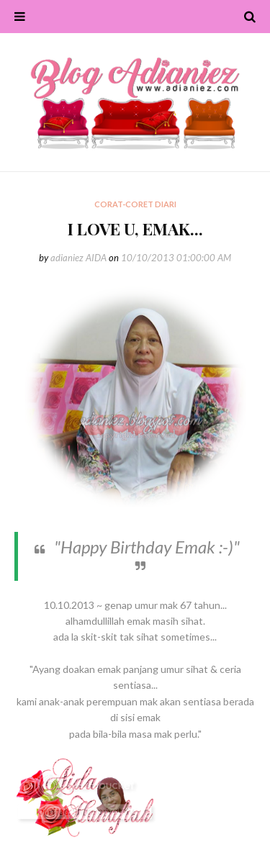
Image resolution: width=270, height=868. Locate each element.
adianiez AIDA (78, 258)
